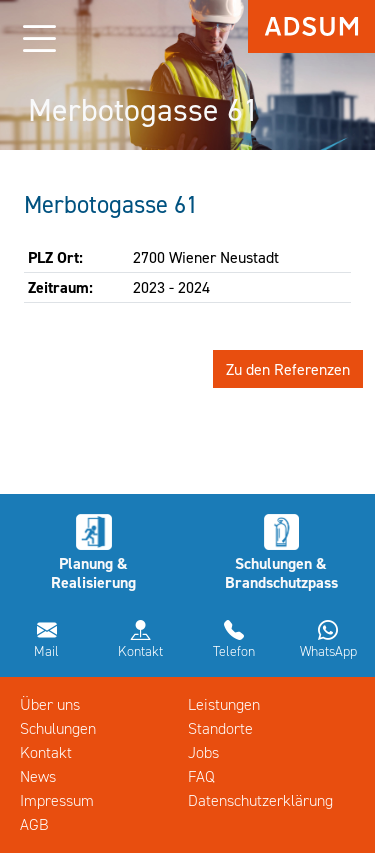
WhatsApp (328, 651)
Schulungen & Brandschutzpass (281, 573)
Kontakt (140, 651)
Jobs (203, 752)
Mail (46, 651)
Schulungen (58, 728)
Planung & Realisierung (93, 573)
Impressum (57, 800)
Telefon (234, 651)
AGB (34, 824)
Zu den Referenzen (288, 369)
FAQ (201, 776)
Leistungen (224, 704)
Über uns (50, 704)
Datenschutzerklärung (260, 800)
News (38, 776)
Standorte (220, 728)
